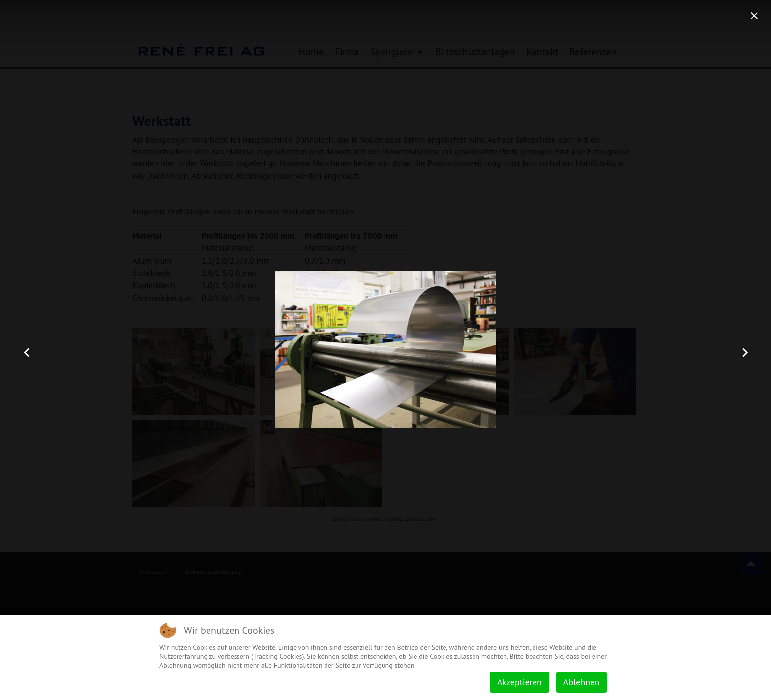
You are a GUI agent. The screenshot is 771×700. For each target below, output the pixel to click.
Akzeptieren (519, 682)
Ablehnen (581, 682)
